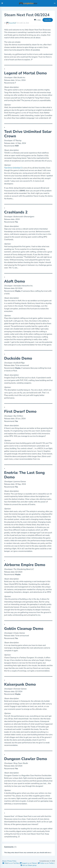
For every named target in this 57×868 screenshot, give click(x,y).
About (4, 861)
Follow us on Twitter (46, 863)
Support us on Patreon (29, 863)
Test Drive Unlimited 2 (13, 168)
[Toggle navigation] (55, 3)
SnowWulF (12, 23)
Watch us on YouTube (11, 863)
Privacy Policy (12, 861)
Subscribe (48, 20)
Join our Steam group (28, 865)
